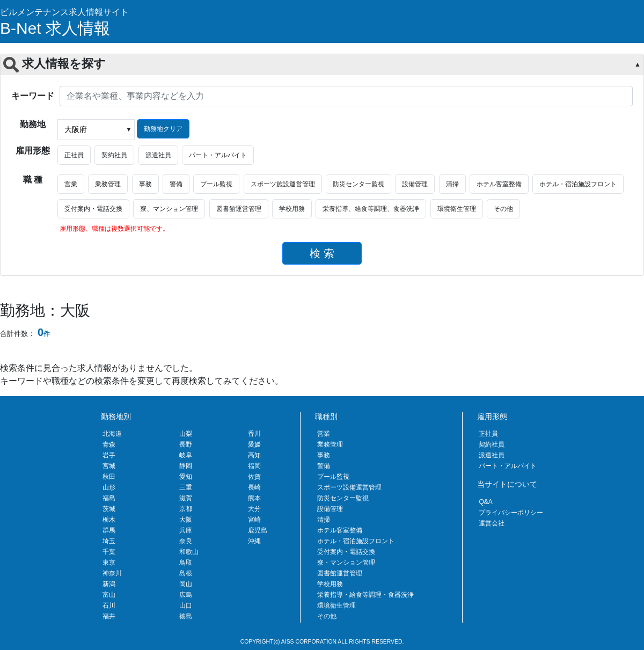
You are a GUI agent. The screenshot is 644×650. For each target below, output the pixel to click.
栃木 (109, 520)
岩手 (109, 455)
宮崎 (254, 520)
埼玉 (109, 541)
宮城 (109, 466)
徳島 (186, 616)
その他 (503, 209)
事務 (145, 184)
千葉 (109, 552)
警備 (176, 184)
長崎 (254, 487)
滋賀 (186, 498)
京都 (186, 509)
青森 (109, 444)
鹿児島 (258, 530)
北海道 (112, 434)
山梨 (186, 434)
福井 (109, 616)
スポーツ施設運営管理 (283, 184)
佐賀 (254, 477)
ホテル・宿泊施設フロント (578, 184)
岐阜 (186, 455)
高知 (254, 455)
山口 (186, 605)
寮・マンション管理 (346, 563)
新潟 (109, 584)
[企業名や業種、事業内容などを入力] (346, 96)
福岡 (254, 466)
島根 (186, 573)
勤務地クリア (163, 129)
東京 (109, 563)
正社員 (74, 155)
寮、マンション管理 (169, 209)
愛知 (186, 477)
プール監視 (216, 184)
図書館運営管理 (239, 209)
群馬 (109, 530)
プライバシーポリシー (511, 513)
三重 (186, 487)
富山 (109, 595)
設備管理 (415, 184)
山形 (109, 487)
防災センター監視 (358, 184)
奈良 (186, 541)
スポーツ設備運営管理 (349, 487)
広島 (186, 595)
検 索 (322, 253)
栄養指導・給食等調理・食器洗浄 (365, 595)
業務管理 (108, 184)
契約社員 (114, 155)
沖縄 (254, 541)
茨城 (109, 509)
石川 (109, 605)
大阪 (186, 520)
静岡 (186, 466)
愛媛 (254, 444)
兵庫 (186, 530)
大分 (254, 509)
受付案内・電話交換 (93, 209)
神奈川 (112, 573)
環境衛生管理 (457, 209)
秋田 (109, 477)
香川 (254, 434)
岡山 (186, 584)
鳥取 (186, 563)
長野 (186, 444)
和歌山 (189, 552)
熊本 (254, 498)
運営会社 (492, 523)
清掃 (452, 184)
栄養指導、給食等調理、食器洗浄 (371, 209)
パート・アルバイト (218, 155)
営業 (71, 184)
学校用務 (292, 209)
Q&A (485, 502)
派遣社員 (158, 155)
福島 (109, 498)
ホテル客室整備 (499, 184)
